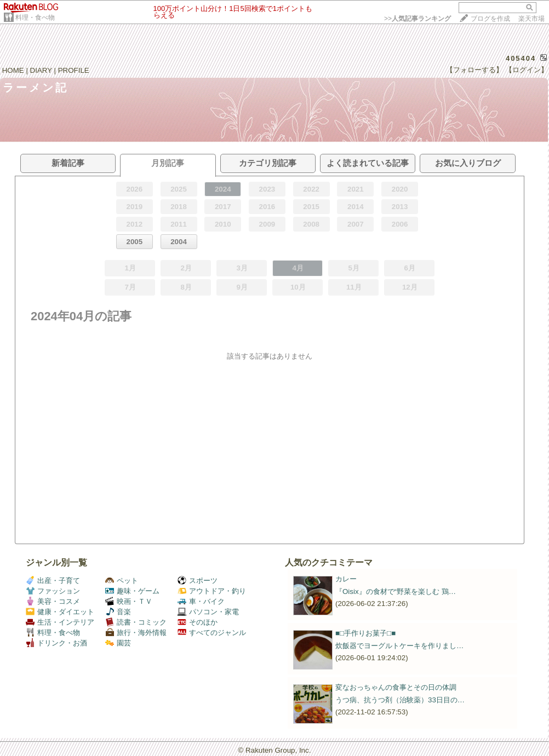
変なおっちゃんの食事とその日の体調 (396, 687)
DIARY (41, 70)
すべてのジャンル (212, 633)
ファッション (53, 591)
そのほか (198, 622)
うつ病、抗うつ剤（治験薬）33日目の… (400, 700)
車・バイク (201, 601)
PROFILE (74, 70)
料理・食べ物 (35, 18)
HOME (13, 70)
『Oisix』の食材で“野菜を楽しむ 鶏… (396, 591)
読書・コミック (136, 622)
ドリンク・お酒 (56, 643)
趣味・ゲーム (132, 591)
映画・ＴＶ (129, 601)
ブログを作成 (490, 19)
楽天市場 (531, 19)
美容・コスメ (53, 601)
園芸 (118, 643)
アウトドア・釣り (212, 591)
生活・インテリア (60, 622)
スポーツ (198, 581)
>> (418, 19)
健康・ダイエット (60, 612)
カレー (346, 579)
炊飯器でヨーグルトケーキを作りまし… (399, 646)
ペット (122, 581)
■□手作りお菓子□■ (365, 633)
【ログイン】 (527, 70)
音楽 (118, 612)
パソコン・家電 (208, 612)
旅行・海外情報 (136, 633)
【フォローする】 (474, 70)
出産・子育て (53, 581)
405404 (521, 58)
